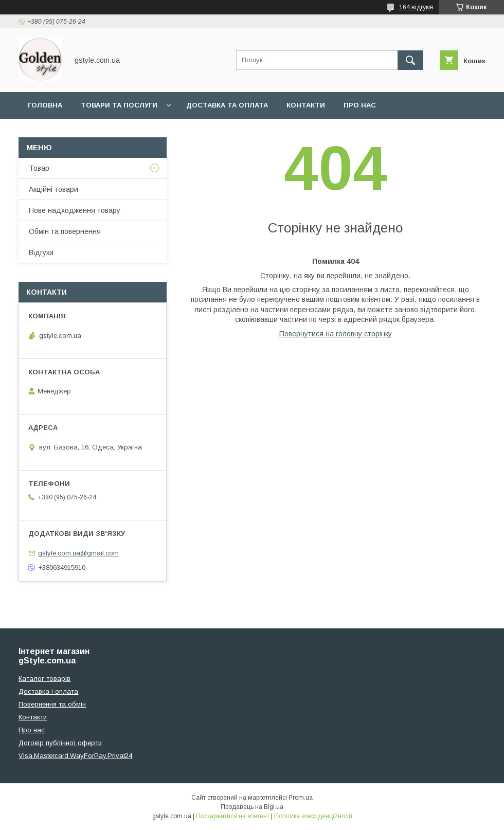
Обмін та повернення (65, 231)
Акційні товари (53, 189)
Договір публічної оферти (60, 743)
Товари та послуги (119, 105)
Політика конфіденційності (313, 816)
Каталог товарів (44, 679)
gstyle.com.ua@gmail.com (78, 553)
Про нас (360, 105)
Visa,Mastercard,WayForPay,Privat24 (75, 756)
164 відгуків (416, 7)
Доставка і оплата (48, 691)
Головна (45, 105)
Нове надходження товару (75, 210)
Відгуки (41, 252)
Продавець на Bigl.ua (252, 807)
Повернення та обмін (52, 704)
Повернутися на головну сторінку (336, 334)
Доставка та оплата (227, 105)
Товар (39, 168)
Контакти (306, 105)
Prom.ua (301, 798)
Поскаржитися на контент (233, 816)
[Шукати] (410, 60)
